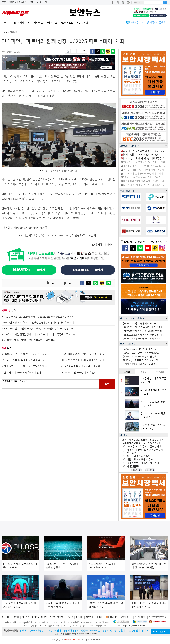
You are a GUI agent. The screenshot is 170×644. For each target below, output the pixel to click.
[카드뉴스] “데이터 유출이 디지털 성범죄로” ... (25, 360)
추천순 (143, 372)
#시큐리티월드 (35, 23)
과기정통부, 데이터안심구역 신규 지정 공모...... (25, 354)
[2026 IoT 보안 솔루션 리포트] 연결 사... (81, 372)
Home (4, 32)
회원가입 (13, 2)
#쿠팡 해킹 (82, 23)
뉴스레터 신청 (42, 2)
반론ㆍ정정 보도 (161, 632)
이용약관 (25, 617)
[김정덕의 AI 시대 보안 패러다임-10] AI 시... (144, 185)
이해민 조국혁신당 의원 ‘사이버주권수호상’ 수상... (27, 366)
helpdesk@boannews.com (134, 626)
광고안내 (15, 617)
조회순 (127, 372)
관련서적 (100, 617)
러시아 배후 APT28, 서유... (143, 323)
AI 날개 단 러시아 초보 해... (143, 331)
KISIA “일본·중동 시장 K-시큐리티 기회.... (82, 366)
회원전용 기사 (137, 22)
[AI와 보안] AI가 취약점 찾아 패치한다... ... (143, 155)
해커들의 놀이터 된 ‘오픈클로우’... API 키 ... (144, 166)
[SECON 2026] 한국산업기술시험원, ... (141, 353)
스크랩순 (160, 372)
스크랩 (31, 2)
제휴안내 (90, 617)
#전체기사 (19, 23)
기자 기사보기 (104, 244)
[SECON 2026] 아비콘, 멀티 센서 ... (140, 349)
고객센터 (79, 617)
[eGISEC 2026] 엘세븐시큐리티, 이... (140, 364)
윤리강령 (69, 617)
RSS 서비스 (113, 617)
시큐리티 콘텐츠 (158, 22)
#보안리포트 (67, 23)
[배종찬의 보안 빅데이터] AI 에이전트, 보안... (83, 360)
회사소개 (5, 617)
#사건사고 (52, 23)
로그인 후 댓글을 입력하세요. (50, 384)
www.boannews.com (57, 235)
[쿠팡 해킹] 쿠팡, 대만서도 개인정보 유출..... (83, 354)
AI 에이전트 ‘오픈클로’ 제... (143, 335)
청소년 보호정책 (56, 617)
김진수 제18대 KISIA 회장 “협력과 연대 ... (23, 372)
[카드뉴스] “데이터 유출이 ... (144, 327)
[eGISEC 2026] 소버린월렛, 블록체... (140, 356)
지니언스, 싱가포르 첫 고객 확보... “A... (141, 360)
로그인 (4, 2)
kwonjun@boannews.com (83, 634)
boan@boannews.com (31, 228)
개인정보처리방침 (39, 617)
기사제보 (22, 2)
